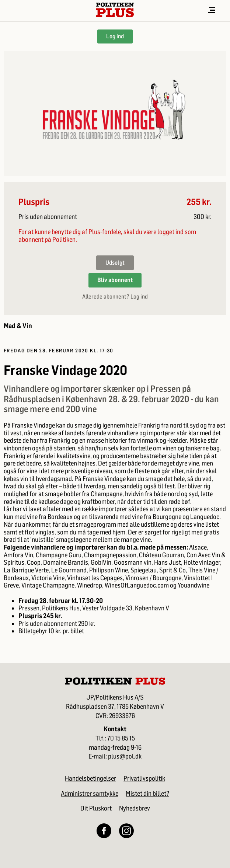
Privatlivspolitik (144, 778)
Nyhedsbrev (135, 808)
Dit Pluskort (96, 808)
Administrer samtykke (90, 794)
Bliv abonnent (115, 280)
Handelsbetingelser (90, 778)
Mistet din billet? (147, 794)
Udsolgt (115, 263)
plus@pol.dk (125, 757)
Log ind (115, 36)
